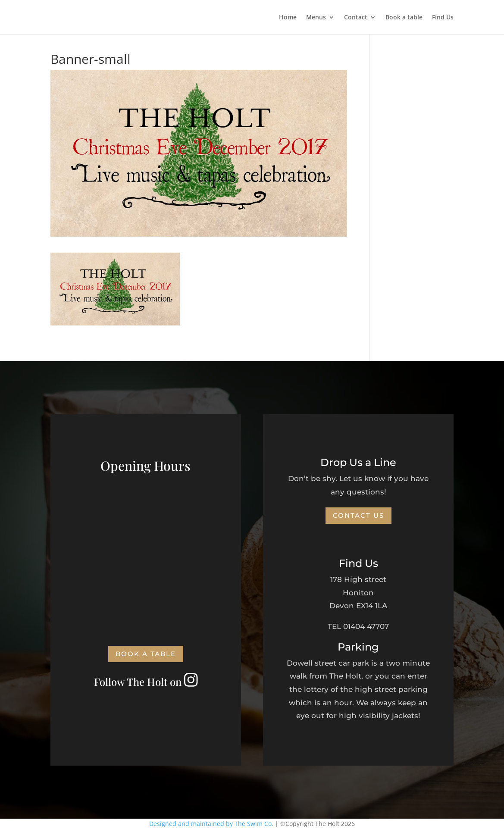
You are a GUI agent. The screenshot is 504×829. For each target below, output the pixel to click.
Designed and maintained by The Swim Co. (211, 824)
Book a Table (146, 654)
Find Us (443, 18)
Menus (316, 18)
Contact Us (358, 515)
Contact (356, 18)
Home (288, 18)
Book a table (404, 18)
